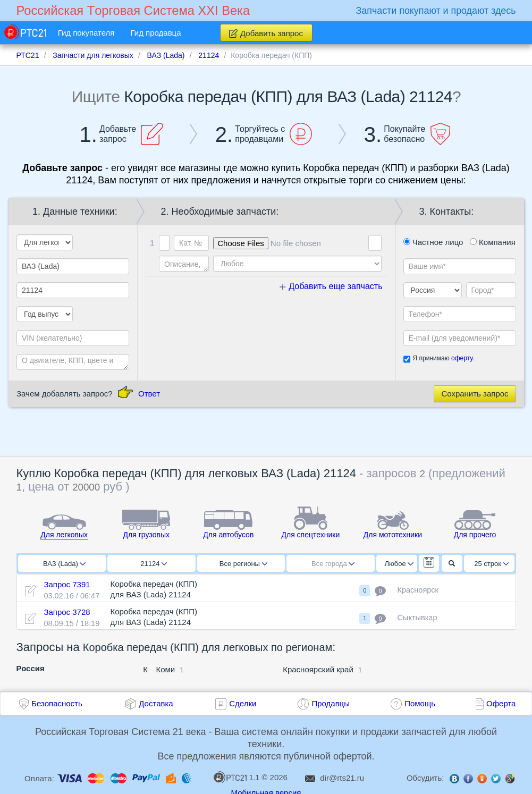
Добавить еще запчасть (331, 286)
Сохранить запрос (475, 394)
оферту (462, 358)
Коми (165, 669)
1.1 (237, 777)
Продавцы (331, 703)
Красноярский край (318, 669)
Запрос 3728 (67, 612)
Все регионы (243, 564)
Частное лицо (433, 242)
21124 (154, 564)
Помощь (420, 703)
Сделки (243, 703)
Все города (333, 564)
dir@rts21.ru (342, 778)
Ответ (149, 394)
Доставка (156, 703)
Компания (493, 242)
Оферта (501, 703)
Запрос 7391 (67, 584)
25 (491, 564)
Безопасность (57, 703)
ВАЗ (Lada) (64, 564)
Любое (399, 564)
